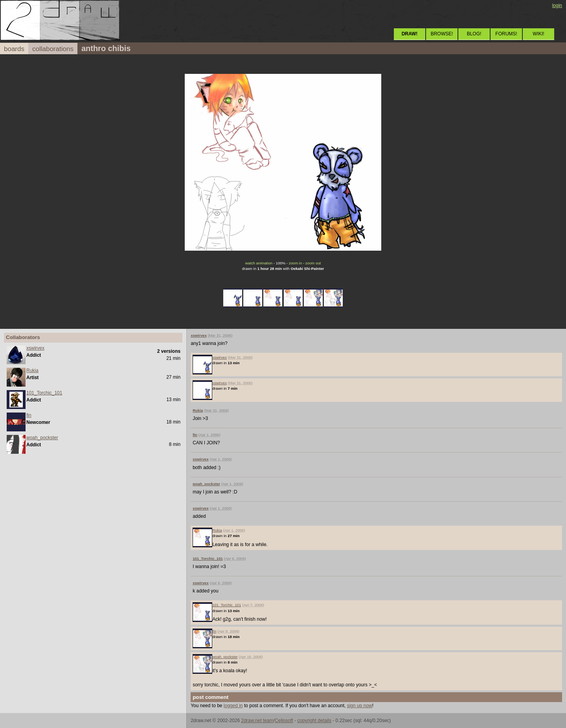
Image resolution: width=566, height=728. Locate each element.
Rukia (32, 370)
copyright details (314, 721)
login (557, 6)
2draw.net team (257, 721)
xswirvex (35, 348)
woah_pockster (42, 438)
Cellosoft (284, 721)
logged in (233, 706)
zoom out (313, 263)
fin (29, 415)
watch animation (259, 263)
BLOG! (474, 34)
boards (14, 49)
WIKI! (538, 34)
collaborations (53, 49)
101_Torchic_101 (44, 393)
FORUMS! (506, 34)
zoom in (296, 263)
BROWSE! (442, 34)
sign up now (360, 706)
